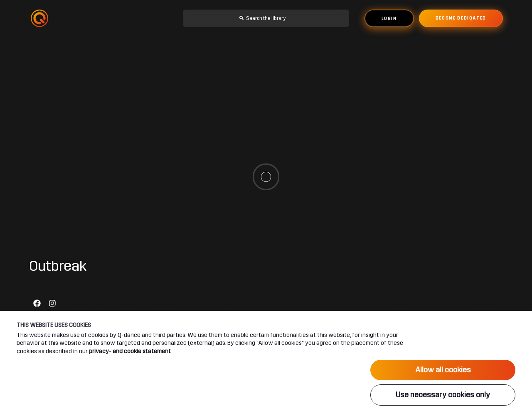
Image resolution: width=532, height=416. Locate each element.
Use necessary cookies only (443, 395)
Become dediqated (461, 18)
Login (389, 19)
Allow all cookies (443, 370)
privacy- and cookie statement (130, 351)
